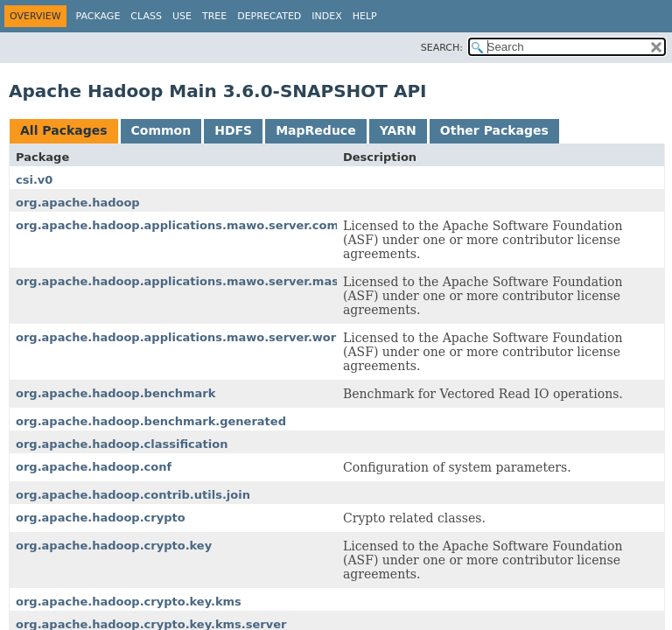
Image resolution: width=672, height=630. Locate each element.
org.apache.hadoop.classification (122, 444)
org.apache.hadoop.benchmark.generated (151, 421)
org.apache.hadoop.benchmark (115, 393)
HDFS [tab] (233, 130)
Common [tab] (161, 130)
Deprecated (269, 16)
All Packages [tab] (64, 130)
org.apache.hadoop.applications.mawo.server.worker (186, 337)
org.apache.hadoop (78, 203)
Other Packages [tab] (494, 130)
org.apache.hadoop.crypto (101, 518)
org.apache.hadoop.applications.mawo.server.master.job (198, 281)
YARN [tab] (398, 130)
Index (326, 16)
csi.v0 (34, 180)
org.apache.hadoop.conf (94, 467)
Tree (214, 16)
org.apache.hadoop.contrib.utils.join (133, 495)
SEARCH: (442, 48)
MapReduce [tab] (315, 130)
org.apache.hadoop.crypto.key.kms (129, 602)
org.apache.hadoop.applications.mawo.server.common (191, 225)
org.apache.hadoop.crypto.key (114, 546)
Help (365, 16)
